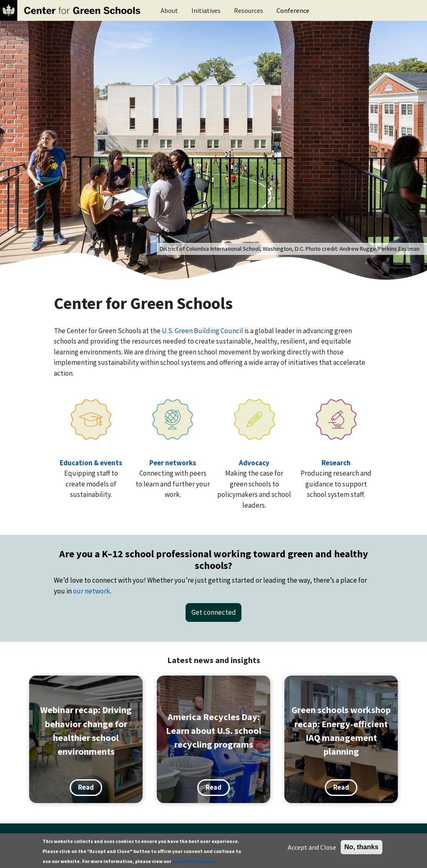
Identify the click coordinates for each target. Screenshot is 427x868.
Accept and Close (312, 847)
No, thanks (362, 847)
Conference (293, 10)
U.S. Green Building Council (202, 331)
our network (92, 591)
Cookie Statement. (195, 861)
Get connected (214, 612)
